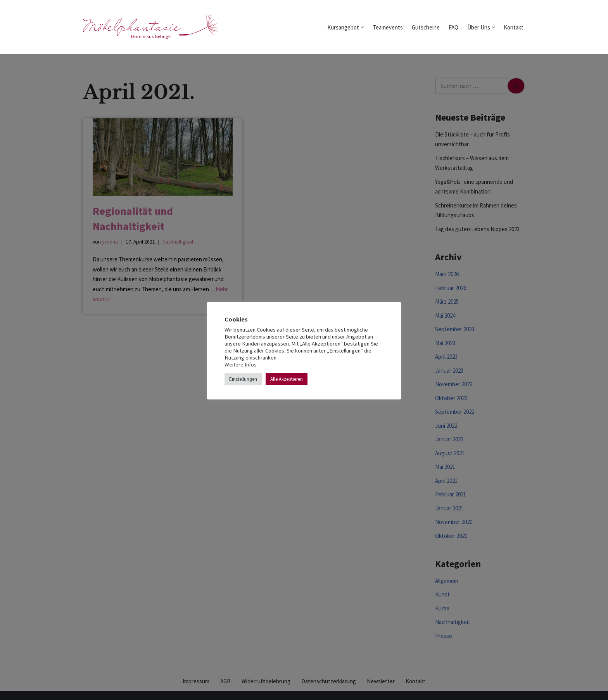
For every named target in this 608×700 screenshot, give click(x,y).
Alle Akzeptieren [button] (287, 379)
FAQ (453, 27)
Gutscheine (426, 27)
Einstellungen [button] (243, 379)
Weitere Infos (241, 365)
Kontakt (514, 27)
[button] (362, 27)
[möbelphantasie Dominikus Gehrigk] (151, 27)
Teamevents (388, 27)
